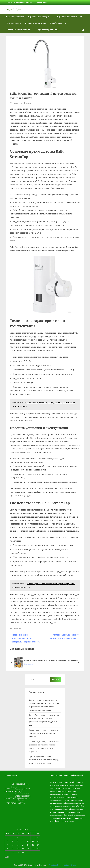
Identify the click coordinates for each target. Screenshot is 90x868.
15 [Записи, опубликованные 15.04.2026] (18, 845)
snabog (29, 103)
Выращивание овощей (38, 17)
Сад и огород (13, 9)
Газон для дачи (14, 23)
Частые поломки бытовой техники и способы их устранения (51, 660)
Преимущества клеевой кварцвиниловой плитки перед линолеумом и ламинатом (44, 760)
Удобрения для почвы (48, 30)
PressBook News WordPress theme (62, 865)
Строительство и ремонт (18, 30)
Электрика (17, 629)
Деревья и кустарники (35, 23)
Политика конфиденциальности (19, 2)
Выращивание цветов (67, 17)
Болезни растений (15, 17)
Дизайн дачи (56, 23)
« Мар (7, 857)
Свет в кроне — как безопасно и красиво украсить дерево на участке (43, 733)
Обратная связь (40, 2)
